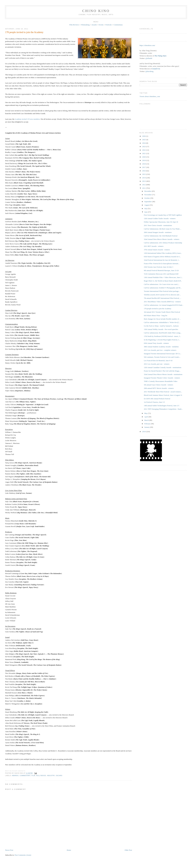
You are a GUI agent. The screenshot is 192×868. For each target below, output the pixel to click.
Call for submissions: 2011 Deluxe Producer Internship (163, 243)
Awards (94, 25)
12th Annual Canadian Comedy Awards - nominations (163, 367)
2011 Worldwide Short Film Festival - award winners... (163, 392)
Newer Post (9, 850)
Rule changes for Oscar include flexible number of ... (162, 319)
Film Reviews (74, 25)
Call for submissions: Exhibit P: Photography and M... (163, 288)
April (146, 417)
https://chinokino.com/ (147, 45)
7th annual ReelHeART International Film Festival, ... (163, 298)
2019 (144, 160)
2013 (144, 181)
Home (69, 850)
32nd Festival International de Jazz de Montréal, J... (162, 260)
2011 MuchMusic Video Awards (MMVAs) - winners (162, 302)
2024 (144, 143)
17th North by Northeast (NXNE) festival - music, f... (162, 336)
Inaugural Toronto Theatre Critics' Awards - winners (162, 378)
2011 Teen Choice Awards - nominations (158, 225)
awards (15, 776)
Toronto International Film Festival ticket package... (162, 291)
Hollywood (41, 776)
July (146, 208)
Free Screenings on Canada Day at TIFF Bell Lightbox (163, 215)
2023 (144, 147)
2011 (144, 188)
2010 (144, 432)
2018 (144, 164)
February (148, 424)
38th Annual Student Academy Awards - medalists (161, 347)
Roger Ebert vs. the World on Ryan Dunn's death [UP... (163, 281)
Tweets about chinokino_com (150, 96)
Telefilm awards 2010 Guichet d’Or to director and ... (162, 295)
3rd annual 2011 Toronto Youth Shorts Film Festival (162, 312)
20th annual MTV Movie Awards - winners (159, 388)
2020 (144, 157)
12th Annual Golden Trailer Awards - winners (160, 218)
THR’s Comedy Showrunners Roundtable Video (161, 381)
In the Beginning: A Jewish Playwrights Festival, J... (162, 340)
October (147, 198)
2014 (144, 178)
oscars (59, 776)
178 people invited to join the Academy (24, 32)
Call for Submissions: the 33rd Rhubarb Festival (161, 236)
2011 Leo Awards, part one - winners (157, 364)
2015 (144, 174)
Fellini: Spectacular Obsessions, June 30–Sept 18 (161, 222)
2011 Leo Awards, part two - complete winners (160, 350)
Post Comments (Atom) (23, 855)
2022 (144, 150)
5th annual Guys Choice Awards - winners (158, 385)
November (148, 195)
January (147, 427)
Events (101, 25)
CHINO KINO (96, 11)
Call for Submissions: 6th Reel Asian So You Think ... (163, 229)
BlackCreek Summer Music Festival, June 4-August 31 (163, 395)
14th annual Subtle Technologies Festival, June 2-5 (162, 406)
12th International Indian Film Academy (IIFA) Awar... (163, 253)
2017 (144, 167)
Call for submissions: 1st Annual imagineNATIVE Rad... (164, 305)
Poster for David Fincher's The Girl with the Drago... (162, 371)
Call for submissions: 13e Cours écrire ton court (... (162, 284)
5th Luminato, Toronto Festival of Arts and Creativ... (162, 357)
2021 (144, 153)
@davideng (149, 71)
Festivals (109, 25)
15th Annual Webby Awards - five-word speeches (161, 329)
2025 (144, 140)
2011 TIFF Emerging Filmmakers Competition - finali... (163, 409)
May (146, 413)
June (146, 212)
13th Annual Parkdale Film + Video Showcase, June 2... (163, 277)
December (148, 191)
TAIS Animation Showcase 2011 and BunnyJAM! (161, 274)
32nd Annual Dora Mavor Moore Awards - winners (162, 239)
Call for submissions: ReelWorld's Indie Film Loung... (163, 333)
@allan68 (149, 58)
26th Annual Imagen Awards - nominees (158, 232)
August (147, 205)
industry (51, 776)
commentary (25, 776)
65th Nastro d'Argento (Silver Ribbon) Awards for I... (162, 257)
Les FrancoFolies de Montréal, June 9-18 (158, 361)
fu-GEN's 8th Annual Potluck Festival (157, 399)
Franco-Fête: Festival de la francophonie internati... (162, 264)
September (148, 202)
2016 (144, 171)
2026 (144, 136)
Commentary (118, 25)
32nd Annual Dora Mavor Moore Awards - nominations (163, 374)
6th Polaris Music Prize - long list (156, 315)
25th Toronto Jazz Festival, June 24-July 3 (158, 267)
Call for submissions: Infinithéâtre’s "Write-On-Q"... (162, 322)
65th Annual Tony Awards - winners (156, 343)
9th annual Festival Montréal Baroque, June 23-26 (161, 270)
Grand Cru (156, 69)
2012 (144, 185)
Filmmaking (85, 25)
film (33, 776)
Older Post (128, 850)
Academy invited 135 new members (27, 119)
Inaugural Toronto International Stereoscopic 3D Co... (163, 354)
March (147, 420)
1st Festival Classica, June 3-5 (154, 402)
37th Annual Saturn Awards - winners (157, 250)
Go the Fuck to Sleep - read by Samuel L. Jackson (161, 326)
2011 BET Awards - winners (154, 246)
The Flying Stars (160, 56)
